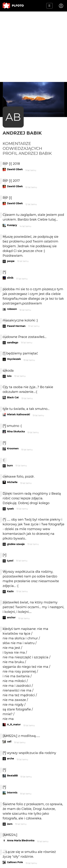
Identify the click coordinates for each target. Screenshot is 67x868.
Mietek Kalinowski (19, 414)
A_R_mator (14, 724)
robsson (12, 309)
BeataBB (12, 776)
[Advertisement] (33, 47)
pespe (11, 261)
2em (10, 824)
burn (10, 465)
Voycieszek (14, 359)
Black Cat (13, 397)
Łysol (10, 561)
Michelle (12, 482)
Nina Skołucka (16, 431)
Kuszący (12, 225)
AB (13, 117)
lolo (9, 376)
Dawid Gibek (15, 169)
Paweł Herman (16, 326)
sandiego (13, 342)
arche (11, 759)
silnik (10, 278)
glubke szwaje (16, 544)
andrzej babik (22, 133)
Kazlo (10, 591)
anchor (11, 617)
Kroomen (13, 448)
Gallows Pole (15, 862)
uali (9, 741)
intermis (12, 793)
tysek (10, 509)
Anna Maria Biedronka (21, 840)
